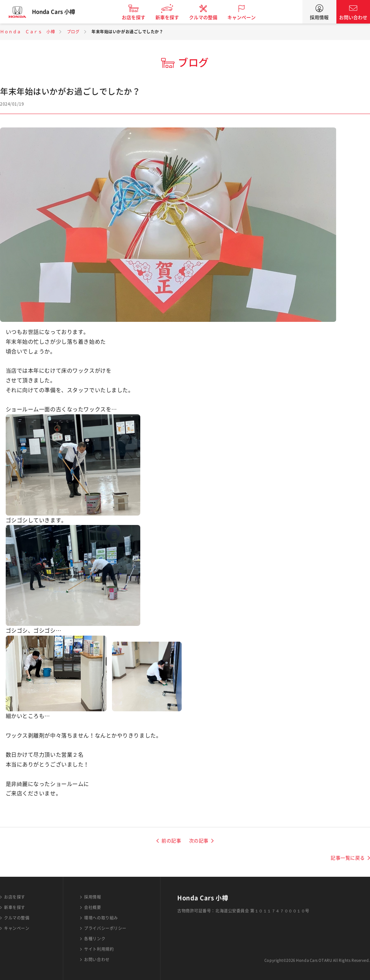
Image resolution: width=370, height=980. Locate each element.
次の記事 (199, 841)
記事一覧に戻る (348, 858)
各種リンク (95, 939)
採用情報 (319, 17)
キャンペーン (247, 17)
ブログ (73, 32)
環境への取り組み (101, 918)
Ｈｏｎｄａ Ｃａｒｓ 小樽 (27, 32)
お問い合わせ (353, 17)
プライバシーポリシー (105, 928)
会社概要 (92, 907)
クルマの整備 (209, 17)
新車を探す (173, 17)
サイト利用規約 (99, 949)
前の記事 (171, 841)
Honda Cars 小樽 (59, 12)
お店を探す (139, 17)
